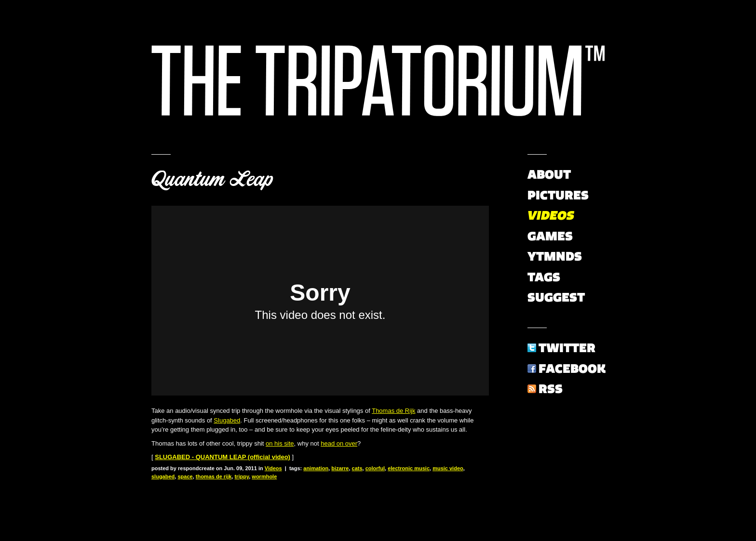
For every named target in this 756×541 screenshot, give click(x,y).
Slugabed (227, 420)
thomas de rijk (214, 476)
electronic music (409, 468)
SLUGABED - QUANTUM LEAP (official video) (223, 457)
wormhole (264, 476)
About (549, 174)
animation (316, 468)
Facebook (572, 369)
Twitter (567, 348)
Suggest (556, 297)
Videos (273, 468)
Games (550, 236)
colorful (375, 468)
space (185, 476)
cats (357, 468)
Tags (544, 277)
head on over (339, 443)
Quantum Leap (212, 179)
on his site (280, 443)
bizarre (340, 468)
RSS (551, 389)
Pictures (558, 195)
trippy (242, 476)
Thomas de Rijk (393, 411)
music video (448, 468)
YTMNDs (555, 256)
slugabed (163, 476)
